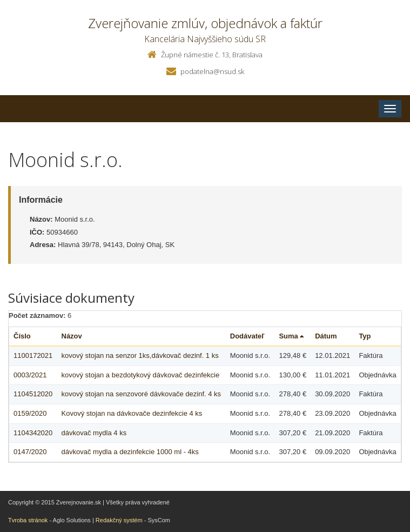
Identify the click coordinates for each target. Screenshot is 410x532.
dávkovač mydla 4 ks (94, 433)
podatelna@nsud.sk (212, 71)
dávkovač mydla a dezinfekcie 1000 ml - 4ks (130, 452)
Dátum (326, 336)
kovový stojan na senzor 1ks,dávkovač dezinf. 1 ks (140, 355)
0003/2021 (30, 375)
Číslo (22, 336)
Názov (72, 336)
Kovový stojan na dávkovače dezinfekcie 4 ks (132, 413)
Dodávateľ (247, 336)
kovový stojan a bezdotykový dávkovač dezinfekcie (141, 375)
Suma (291, 336)
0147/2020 (30, 452)
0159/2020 (30, 413)
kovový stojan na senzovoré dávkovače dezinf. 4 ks (142, 394)
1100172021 (33, 355)
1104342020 (33, 433)
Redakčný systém (119, 520)
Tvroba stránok (28, 520)
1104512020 (33, 394)
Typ (365, 336)
